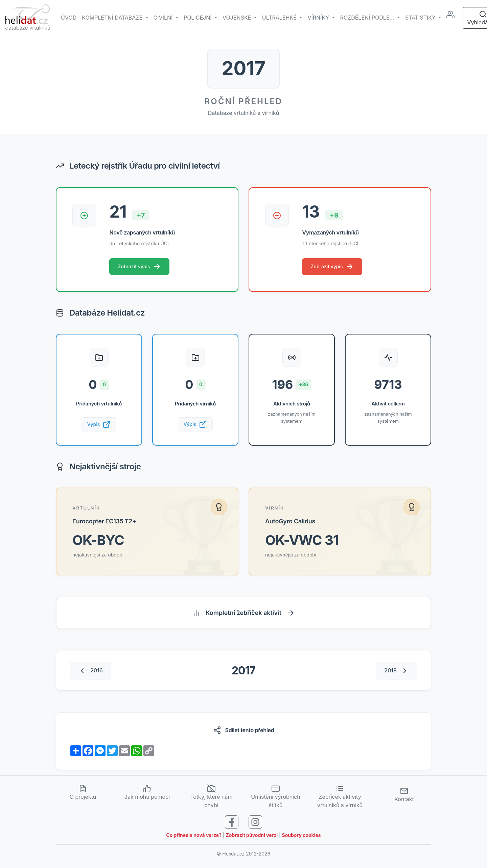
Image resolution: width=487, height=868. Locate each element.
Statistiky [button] (421, 18)
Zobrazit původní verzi (252, 837)
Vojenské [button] (238, 18)
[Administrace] (453, 18)
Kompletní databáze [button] (113, 18)
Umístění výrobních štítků (276, 799)
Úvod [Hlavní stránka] (69, 18)
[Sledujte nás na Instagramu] (255, 823)
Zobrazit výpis (140, 267)
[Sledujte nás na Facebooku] (232, 823)
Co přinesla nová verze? (194, 837)
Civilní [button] (164, 18)
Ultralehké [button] (280, 18)
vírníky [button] (319, 18)
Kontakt (404, 797)
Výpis (99, 425)
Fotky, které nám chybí (211, 799)
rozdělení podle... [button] (368, 18)
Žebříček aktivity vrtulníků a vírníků (340, 799)
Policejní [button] (198, 18)
